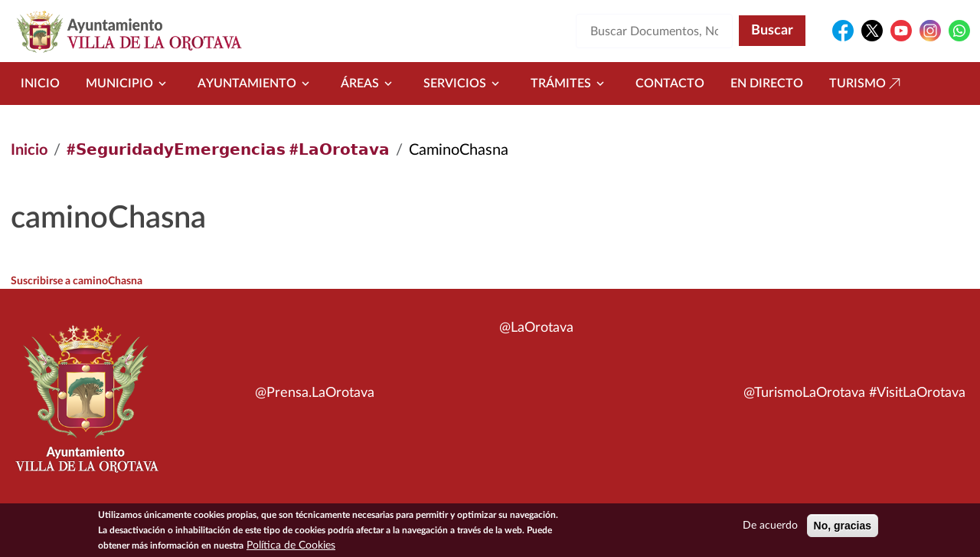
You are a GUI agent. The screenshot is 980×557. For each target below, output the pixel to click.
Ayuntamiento (256, 84)
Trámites (570, 84)
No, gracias (843, 528)
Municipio (129, 84)
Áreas (369, 84)
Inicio (40, 84)
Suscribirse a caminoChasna (77, 281)
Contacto (670, 84)
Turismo (867, 84)
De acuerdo (770, 528)
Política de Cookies (291, 548)
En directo (767, 84)
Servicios (464, 84)
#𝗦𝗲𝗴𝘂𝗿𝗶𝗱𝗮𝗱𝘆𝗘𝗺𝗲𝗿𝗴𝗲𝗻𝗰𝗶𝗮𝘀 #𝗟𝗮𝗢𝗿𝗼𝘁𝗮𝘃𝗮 (228, 150)
